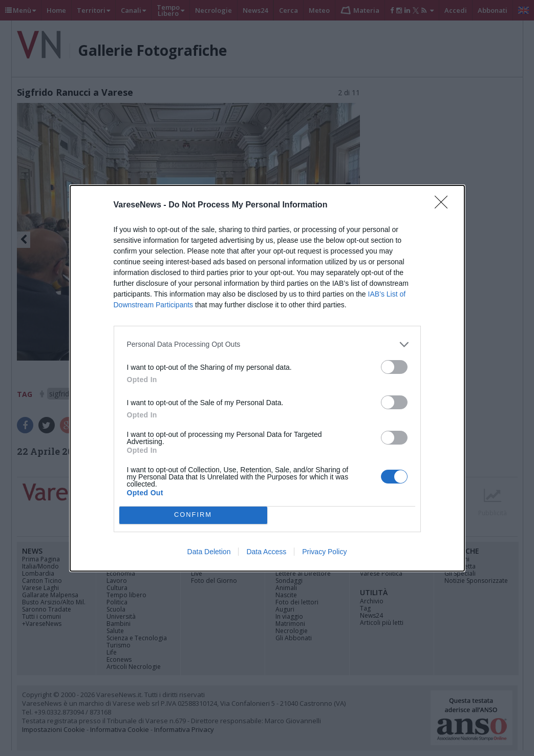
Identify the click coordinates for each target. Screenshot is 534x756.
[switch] (394, 367)
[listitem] (267, 344)
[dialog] (267, 378)
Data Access (266, 552)
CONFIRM (193, 515)
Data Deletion (209, 552)
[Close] (444, 205)
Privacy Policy (324, 552)
